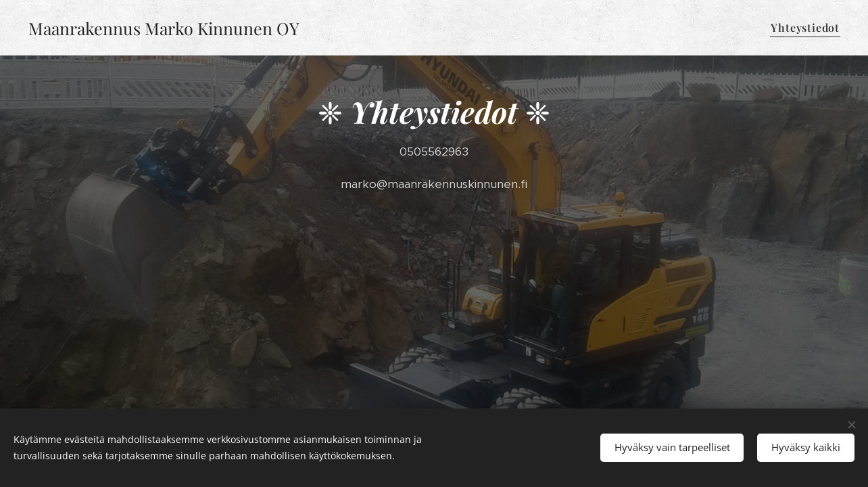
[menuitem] (803, 28)
